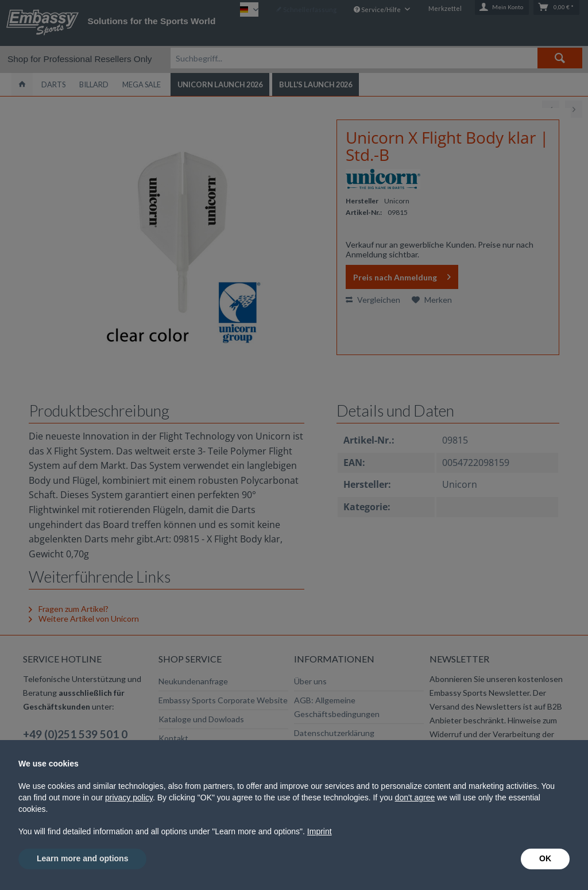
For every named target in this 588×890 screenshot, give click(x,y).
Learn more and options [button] (82, 858)
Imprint (320, 831)
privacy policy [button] (129, 797)
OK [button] (545, 858)
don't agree (415, 797)
